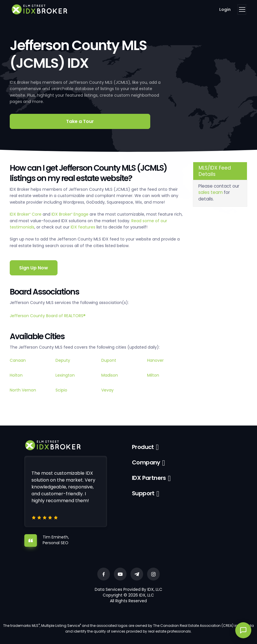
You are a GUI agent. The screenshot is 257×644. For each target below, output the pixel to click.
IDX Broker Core (26, 214)
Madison (110, 375)
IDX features (83, 227)
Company (146, 462)
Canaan (18, 360)
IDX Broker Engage (71, 214)
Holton (16, 375)
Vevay (107, 390)
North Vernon (23, 390)
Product (143, 447)
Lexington (65, 375)
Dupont (109, 360)
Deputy (63, 360)
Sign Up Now (34, 268)
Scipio (61, 390)
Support (143, 493)
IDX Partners (149, 478)
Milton (153, 375)
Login (225, 9)
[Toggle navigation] (242, 9)
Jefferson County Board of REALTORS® (48, 316)
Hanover (155, 360)
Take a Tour (80, 121)
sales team (210, 192)
